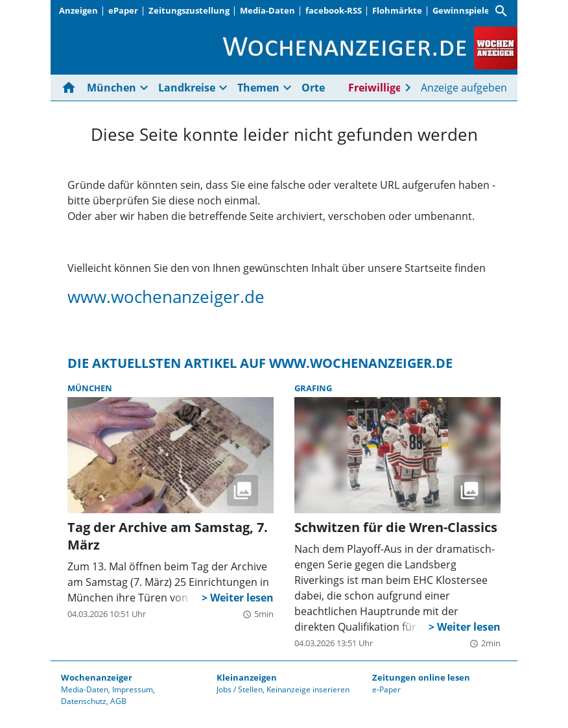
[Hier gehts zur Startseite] (71, 88)
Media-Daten (267, 10)
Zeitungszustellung (189, 10)
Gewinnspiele (461, 10)
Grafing (313, 388)
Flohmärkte (397, 10)
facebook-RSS (334, 10)
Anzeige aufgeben (464, 88)
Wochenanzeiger (97, 677)
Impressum (133, 689)
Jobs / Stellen (240, 689)
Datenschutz (84, 701)
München (112, 88)
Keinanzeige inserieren (308, 689)
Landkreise (187, 88)
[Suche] (501, 11)
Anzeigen (78, 10)
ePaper (123, 10)
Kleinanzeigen (247, 677)
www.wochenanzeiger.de (166, 297)
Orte (313, 88)
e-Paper (386, 689)
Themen (258, 88)
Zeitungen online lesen (421, 677)
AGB (118, 701)
